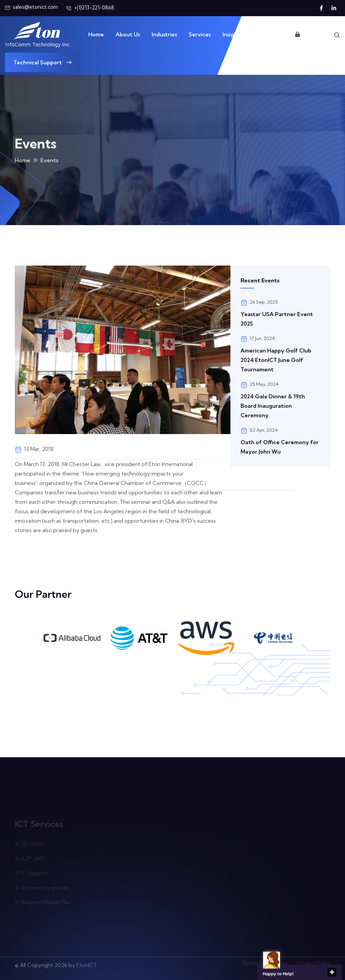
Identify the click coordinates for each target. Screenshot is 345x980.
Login (305, 34)
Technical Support (42, 62)
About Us (128, 34)
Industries (164, 34)
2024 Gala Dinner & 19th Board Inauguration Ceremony (273, 406)
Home (96, 34)
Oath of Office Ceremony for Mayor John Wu (280, 447)
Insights (232, 34)
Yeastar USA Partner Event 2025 (277, 319)
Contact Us (269, 34)
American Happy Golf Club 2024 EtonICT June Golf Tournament (276, 360)
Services (200, 34)
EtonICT (87, 963)
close (332, 972)
